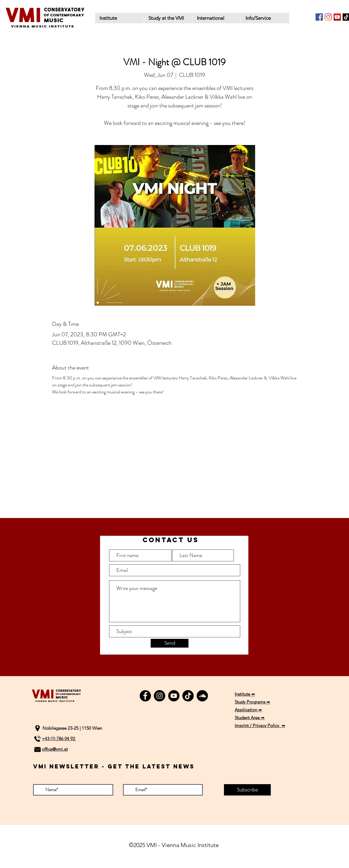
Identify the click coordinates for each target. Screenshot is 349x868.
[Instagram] (328, 17)
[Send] (170, 643)
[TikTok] (188, 696)
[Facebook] (319, 17)
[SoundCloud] (202, 696)
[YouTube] (337, 17)
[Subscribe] (247, 790)
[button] (168, 18)
